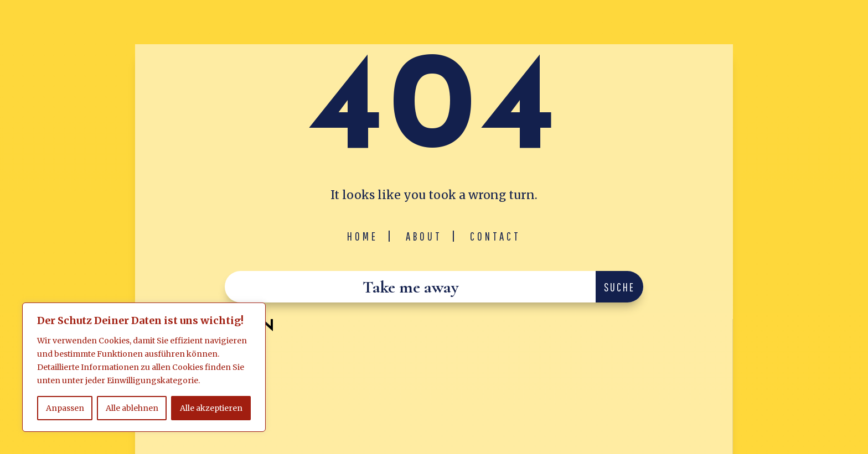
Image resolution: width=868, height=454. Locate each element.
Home (363, 236)
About (424, 236)
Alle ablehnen (132, 408)
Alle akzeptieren (211, 408)
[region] (144, 367)
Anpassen (65, 408)
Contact (495, 236)
